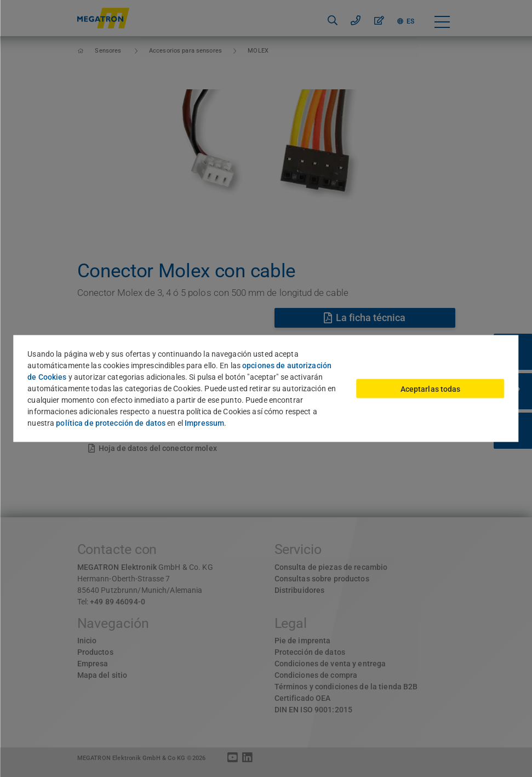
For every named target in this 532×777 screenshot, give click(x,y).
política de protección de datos (111, 423)
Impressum (204, 423)
